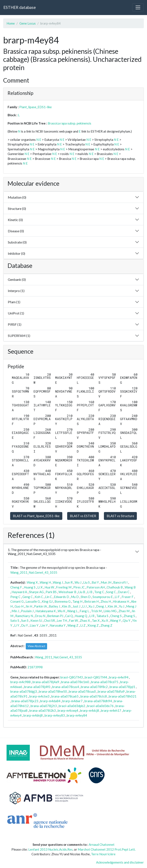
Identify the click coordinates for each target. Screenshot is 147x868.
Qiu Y (127, 620)
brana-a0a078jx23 (25, 701)
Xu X (105, 620)
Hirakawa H (121, 601)
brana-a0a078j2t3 (44, 706)
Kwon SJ (36, 620)
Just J (76, 606)
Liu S (86, 582)
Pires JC (79, 587)
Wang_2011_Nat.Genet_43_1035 (34, 572)
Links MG (110, 611)
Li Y (17, 625)
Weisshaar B (67, 592)
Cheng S (116, 616)
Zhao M (124, 611)
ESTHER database (20, 7)
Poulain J (27, 611)
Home (11, 23)
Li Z (83, 625)
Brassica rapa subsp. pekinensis (69, 123)
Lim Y (44, 625)
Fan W (73, 620)
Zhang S (129, 616)
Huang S (30, 587)
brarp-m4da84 (50, 701)
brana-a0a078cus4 (66, 687)
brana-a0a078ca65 (65, 696)
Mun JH (106, 582)
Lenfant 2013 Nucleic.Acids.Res (50, 849)
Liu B (82, 592)
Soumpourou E (103, 597)
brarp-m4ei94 (119, 677)
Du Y (24, 625)
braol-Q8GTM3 (72, 677)
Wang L (72, 611)
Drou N (40, 616)
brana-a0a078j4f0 (37, 687)
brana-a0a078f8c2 (94, 687)
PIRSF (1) (15, 324)
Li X (40, 587)
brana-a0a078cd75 (105, 682)
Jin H (29, 606)
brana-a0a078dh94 (98, 701)
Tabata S (102, 616)
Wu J (78, 582)
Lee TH (62, 620)
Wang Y (115, 620)
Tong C (99, 592)
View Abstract (36, 646)
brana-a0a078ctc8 (94, 696)
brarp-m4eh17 (111, 710)
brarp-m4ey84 (77, 715)
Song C (111, 592)
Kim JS (66, 606)
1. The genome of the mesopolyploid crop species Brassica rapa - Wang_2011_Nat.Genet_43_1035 (54, 552)
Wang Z (73, 625)
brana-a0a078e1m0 (75, 682)
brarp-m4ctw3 (39, 696)
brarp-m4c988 (20, 682)
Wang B (130, 587)
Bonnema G (63, 601)
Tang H (77, 601)
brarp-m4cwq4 (68, 710)
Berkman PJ (55, 616)
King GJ (47, 601)
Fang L (84, 611)
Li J (84, 606)
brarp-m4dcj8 (90, 710)
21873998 (35, 667)
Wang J (58, 582)
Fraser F (128, 597)
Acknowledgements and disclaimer (120, 862)
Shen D (86, 597)
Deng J (101, 606)
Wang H (45, 582)
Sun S (25, 620)
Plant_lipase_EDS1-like (35, 107)
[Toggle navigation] (138, 7)
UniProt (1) (16, 313)
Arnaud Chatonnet (102, 844)
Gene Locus (28, 23)
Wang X (32, 582)
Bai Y (95, 582)
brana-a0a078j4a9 (46, 682)
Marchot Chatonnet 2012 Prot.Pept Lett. (107, 849)
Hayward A (19, 592)
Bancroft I (120, 582)
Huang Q (81, 616)
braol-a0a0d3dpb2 (72, 706)
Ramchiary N (24, 616)
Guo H (19, 606)
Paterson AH (96, 587)
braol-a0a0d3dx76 (100, 706)
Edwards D (61, 597)
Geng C (28, 597)
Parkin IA (40, 606)
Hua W (49, 587)
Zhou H (106, 601)
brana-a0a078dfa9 (111, 691)
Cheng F (16, 587)
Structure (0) (17, 208)
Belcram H (91, 601)
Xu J (91, 606)
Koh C (39, 597)
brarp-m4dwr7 (72, 701)
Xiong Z (93, 625)
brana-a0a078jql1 (122, 687)
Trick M (96, 611)
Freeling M (64, 587)
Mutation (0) (17, 197)
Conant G (17, 601)
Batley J (54, 606)
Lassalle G (33, 601)
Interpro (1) (16, 291)
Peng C (15, 597)
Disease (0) (16, 231)
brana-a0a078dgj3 (24, 691)
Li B (90, 592)
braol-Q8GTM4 (96, 677)
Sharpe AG (36, 592)
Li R (92, 616)
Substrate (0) (17, 242)
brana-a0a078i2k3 (43, 710)
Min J (15, 611)
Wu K (61, 611)
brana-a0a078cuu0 (82, 691)
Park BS (51, 592)
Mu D (75, 597)
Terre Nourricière (103, 854)
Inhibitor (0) (16, 253)
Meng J (131, 606)
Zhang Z (106, 625)
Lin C (48, 597)
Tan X (96, 620)
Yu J (122, 606)
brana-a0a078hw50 (53, 691)
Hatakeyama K (46, 611)
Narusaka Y (58, 625)
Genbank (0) (17, 279)
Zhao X (85, 620)
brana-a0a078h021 (123, 696)
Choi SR (49, 620)
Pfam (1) (14, 302)
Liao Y (34, 625)
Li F (117, 597)
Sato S (15, 620)
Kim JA (112, 606)
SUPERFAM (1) (19, 336)
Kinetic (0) (15, 220)
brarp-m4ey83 (55, 715)
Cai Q (69, 616)
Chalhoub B (115, 587)
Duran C (124, 592)
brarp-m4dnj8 (33, 715)
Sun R (69, 582)
